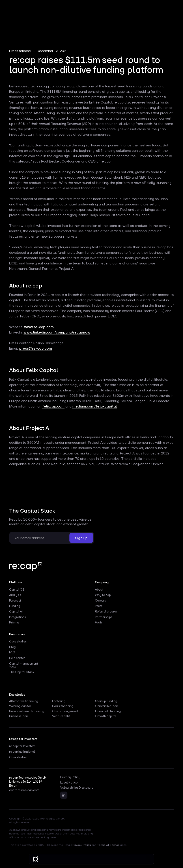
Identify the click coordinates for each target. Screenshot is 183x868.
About (99, 590)
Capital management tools (24, 665)
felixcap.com (53, 406)
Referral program (107, 612)
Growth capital (106, 716)
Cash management (65, 711)
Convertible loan (107, 706)
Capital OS (17, 590)
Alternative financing (24, 701)
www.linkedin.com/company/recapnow (57, 332)
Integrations (17, 617)
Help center (17, 658)
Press (99, 606)
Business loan (19, 716)
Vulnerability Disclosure (77, 788)
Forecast (15, 601)
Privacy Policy (70, 777)
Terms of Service (108, 845)
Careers (100, 601)
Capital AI (16, 612)
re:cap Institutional (22, 752)
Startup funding (106, 701)
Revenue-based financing (27, 711)
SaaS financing (63, 706)
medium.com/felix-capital (95, 406)
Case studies (18, 642)
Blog (12, 647)
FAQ (12, 653)
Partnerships (103, 617)
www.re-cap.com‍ (39, 327)
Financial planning (108, 711)
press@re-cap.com (36, 348)
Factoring (59, 701)
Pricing (14, 623)
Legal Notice (69, 783)
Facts (99, 623)
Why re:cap (103, 595)
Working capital (20, 706)
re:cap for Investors (22, 746)
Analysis (15, 595)
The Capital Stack (22, 672)
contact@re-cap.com (24, 790)
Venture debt (61, 716)
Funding (15, 606)
